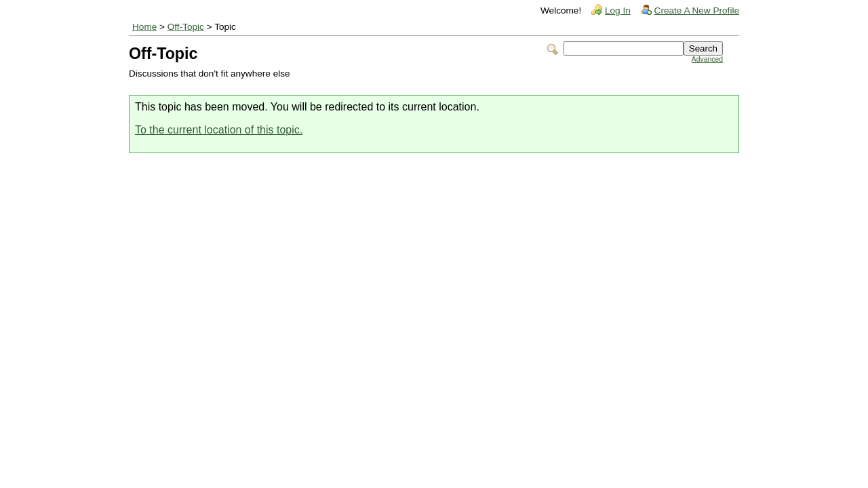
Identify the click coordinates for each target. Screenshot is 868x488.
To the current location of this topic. (219, 130)
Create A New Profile (697, 11)
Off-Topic (186, 27)
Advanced (707, 59)
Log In (618, 11)
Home (144, 27)
